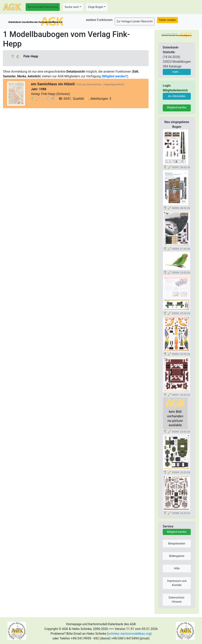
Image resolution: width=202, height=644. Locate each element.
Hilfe (177, 568)
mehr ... (177, 72)
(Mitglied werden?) (115, 76)
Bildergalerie (177, 556)
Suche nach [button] (72, 7)
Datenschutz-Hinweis (177, 600)
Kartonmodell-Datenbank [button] (43, 7)
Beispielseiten (177, 543)
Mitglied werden (177, 107)
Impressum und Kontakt (177, 583)
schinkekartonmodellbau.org (129, 634)
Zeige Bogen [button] (96, 7)
